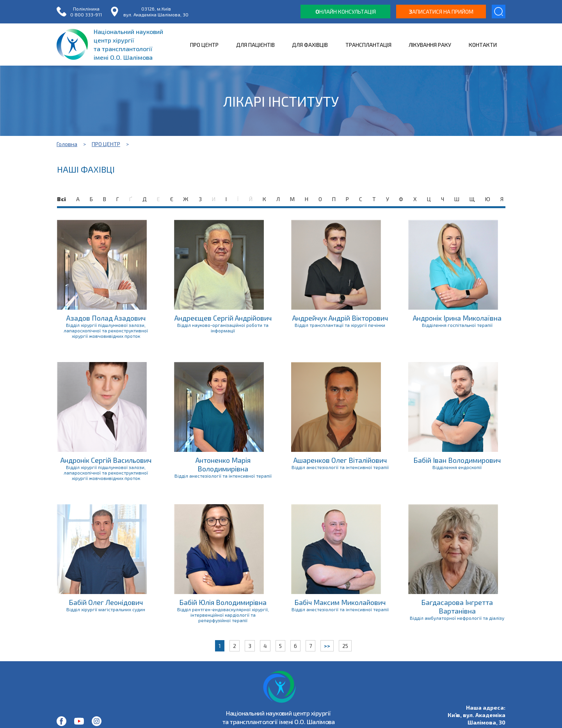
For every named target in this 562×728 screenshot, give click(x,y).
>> (327, 646)
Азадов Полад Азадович (106, 318)
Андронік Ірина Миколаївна (457, 318)
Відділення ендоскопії (457, 467)
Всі (61, 199)
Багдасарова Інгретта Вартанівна (457, 607)
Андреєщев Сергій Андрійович (223, 318)
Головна (67, 144)
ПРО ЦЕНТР (204, 45)
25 (345, 646)
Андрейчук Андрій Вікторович (340, 318)
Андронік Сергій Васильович (106, 460)
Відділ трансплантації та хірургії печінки (340, 325)
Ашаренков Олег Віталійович (340, 460)
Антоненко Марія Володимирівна (223, 464)
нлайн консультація (346, 12)
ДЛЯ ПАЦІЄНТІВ (255, 45)
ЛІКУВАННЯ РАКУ (430, 45)
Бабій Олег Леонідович (106, 602)
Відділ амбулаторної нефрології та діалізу (457, 618)
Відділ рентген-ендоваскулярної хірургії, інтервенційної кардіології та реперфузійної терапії (223, 615)
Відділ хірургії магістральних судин (106, 609)
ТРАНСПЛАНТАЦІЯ (368, 45)
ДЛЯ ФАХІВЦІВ (310, 45)
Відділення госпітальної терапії (457, 325)
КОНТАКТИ (483, 45)
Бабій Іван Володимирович (457, 460)
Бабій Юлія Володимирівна (223, 602)
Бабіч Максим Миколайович (340, 602)
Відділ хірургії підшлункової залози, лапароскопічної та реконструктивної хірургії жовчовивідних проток (106, 330)
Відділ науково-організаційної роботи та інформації (223, 328)
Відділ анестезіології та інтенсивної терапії (223, 476)
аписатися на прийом (441, 12)
